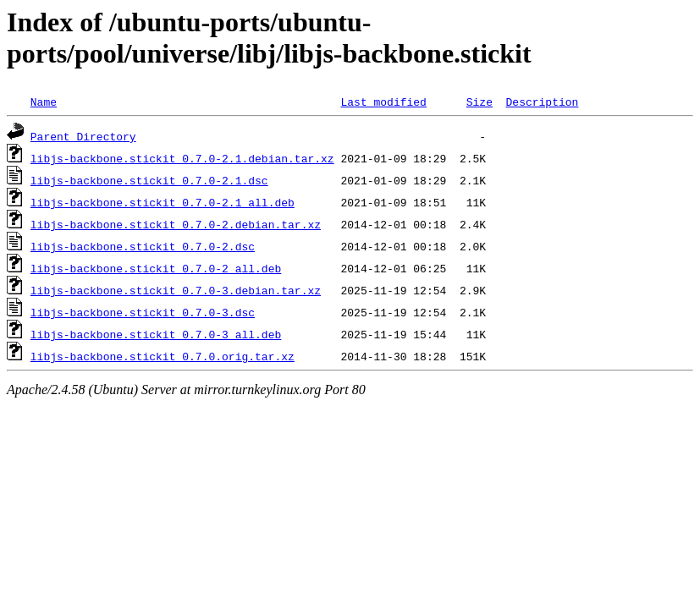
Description (542, 101)
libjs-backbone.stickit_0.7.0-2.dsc (143, 246)
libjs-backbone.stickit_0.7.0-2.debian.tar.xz (176, 224)
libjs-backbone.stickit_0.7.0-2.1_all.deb (163, 202)
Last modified (383, 101)
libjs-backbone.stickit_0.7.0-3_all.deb (156, 334)
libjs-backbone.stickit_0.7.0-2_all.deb (156, 268)
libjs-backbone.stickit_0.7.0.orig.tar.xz (163, 356)
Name (44, 101)
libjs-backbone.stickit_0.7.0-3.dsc (143, 312)
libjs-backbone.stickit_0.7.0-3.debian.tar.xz (176, 290)
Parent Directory (83, 136)
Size (480, 101)
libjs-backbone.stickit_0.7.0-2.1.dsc (149, 180)
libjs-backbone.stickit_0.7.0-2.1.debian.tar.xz (182, 158)
